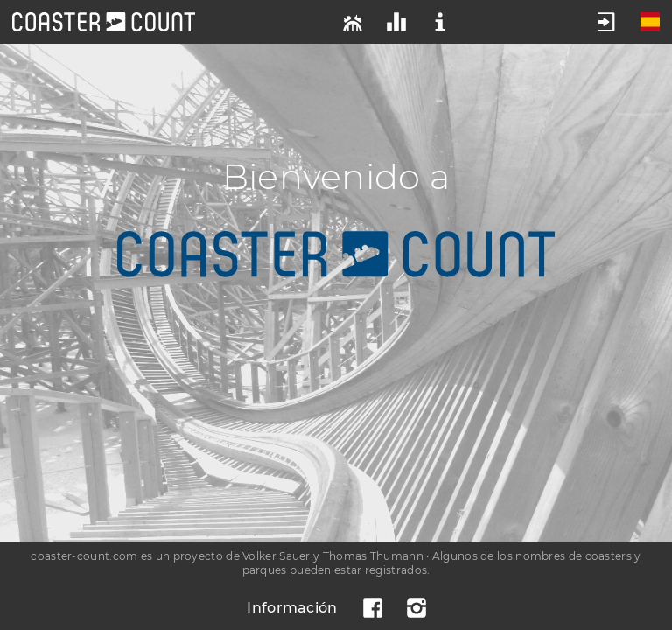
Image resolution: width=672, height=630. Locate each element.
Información (292, 608)
